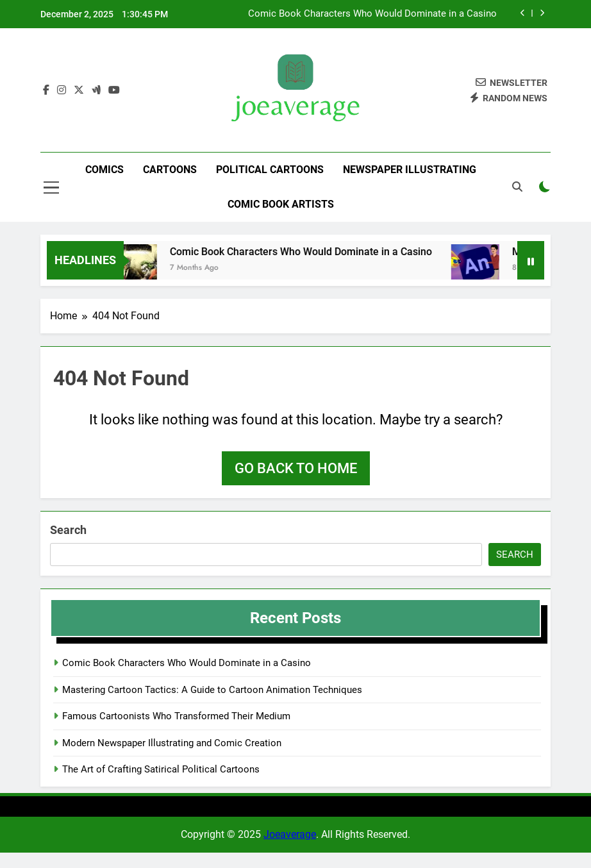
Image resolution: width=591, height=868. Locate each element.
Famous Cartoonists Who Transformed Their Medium (176, 716)
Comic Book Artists (281, 204)
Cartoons (170, 170)
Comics (104, 170)
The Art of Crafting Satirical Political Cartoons (161, 769)
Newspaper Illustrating (410, 170)
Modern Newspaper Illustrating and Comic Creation (172, 743)
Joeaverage (290, 834)
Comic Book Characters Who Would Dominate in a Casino (372, 14)
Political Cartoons (270, 170)
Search (68, 530)
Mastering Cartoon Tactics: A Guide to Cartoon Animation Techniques (212, 690)
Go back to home (296, 468)
